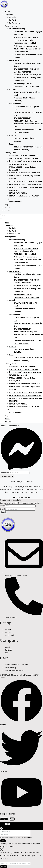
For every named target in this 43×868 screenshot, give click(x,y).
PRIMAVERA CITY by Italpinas (25, 121)
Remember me (8, 838)
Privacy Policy (10, 667)
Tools (7, 199)
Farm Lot (13, 135)
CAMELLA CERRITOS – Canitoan (26, 86)
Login (3, 841)
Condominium (15, 104)
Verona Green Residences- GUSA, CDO (25, 173)
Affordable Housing (17, 29)
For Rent (12, 20)
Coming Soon (10, 153)
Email (2, 509)
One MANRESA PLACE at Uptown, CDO (24, 156)
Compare (4, 819)
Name (3, 506)
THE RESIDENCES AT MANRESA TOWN (24, 158)
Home (7, 11)
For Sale (12, 17)
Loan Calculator (16, 202)
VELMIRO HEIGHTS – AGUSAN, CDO (27, 75)
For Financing (15, 23)
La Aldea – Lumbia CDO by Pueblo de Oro (26, 181)
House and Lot (15, 60)
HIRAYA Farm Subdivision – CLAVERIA (24, 196)
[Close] (1, 828)
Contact (8, 210)
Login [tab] (7, 824)
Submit (4, 512)
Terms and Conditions (14, 670)
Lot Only (12, 89)
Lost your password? (24, 838)
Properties (9, 14)
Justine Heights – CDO (23, 83)
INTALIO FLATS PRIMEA (22, 118)
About (7, 207)
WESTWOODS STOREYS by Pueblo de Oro (25, 184)
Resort (12, 144)
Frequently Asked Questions (16, 665)
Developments (11, 26)
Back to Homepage (22, 497)
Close (12, 819)
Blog (6, 205)
